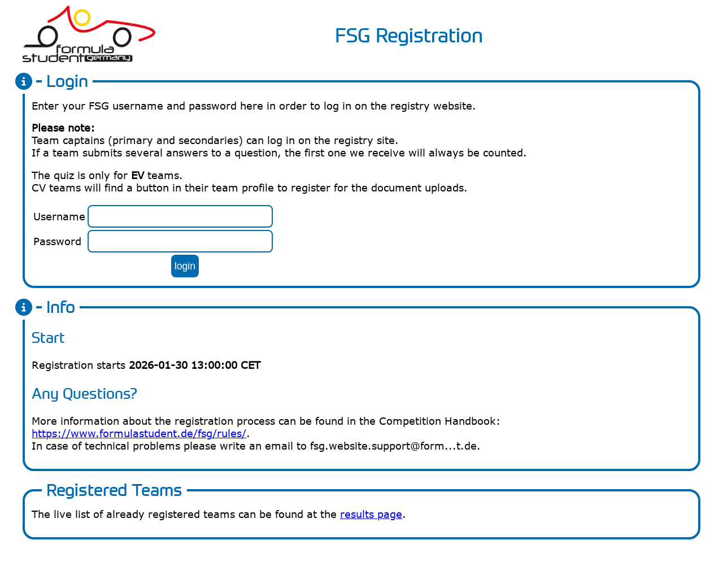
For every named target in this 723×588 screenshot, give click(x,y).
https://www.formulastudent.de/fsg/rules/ (139, 433)
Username (59, 216)
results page (371, 514)
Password (57, 241)
